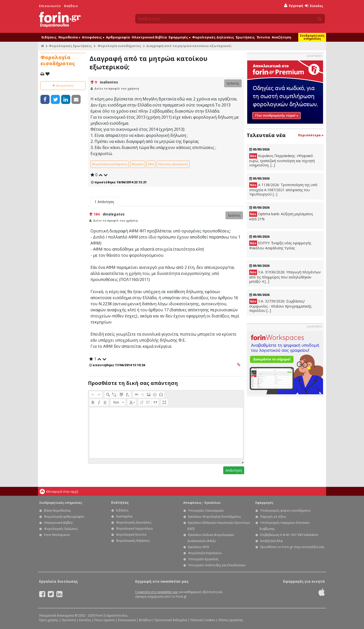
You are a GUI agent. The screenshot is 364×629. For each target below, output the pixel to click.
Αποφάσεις (93, 37)
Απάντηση (234, 470)
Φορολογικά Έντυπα (131, 535)
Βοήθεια (71, 6)
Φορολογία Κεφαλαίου (205, 553)
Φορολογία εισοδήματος (119, 46)
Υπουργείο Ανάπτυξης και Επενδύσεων (217, 565)
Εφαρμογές (179, 37)
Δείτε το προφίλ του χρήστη (117, 88)
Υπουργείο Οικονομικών (206, 511)
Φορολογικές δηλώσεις (61, 529)
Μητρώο (138, 164)
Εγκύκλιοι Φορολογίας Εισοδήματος (214, 517)
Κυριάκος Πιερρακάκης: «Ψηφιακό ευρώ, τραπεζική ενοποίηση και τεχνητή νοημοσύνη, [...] (282, 160)
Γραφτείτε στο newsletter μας (157, 592)
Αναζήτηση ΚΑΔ (271, 541)
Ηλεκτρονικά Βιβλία (149, 37)
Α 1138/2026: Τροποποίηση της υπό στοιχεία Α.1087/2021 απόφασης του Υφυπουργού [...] (283, 189)
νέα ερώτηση (63, 85)
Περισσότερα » (311, 135)
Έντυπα (263, 37)
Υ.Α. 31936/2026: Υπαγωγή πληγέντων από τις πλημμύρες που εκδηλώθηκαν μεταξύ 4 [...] (285, 277)
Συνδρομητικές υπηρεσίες (312, 37)
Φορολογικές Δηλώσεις (213, 37)
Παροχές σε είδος (273, 517)
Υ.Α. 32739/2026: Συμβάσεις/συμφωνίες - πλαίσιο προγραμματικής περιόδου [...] (280, 306)
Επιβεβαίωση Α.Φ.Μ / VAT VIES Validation (289, 535)
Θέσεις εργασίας (231, 620)
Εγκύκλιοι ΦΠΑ (199, 547)
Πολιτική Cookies (203, 620)
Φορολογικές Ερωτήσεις (70, 46)
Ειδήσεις (49, 37)
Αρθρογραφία (118, 37)
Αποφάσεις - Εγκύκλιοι (202, 503)
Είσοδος (314, 6)
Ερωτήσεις (245, 37)
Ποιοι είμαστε (105, 620)
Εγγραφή (294, 6)
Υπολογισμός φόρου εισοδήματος (285, 511)
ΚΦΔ (151, 164)
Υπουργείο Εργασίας (203, 559)
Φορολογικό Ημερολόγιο (134, 528)
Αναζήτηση (281, 37)
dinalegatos (114, 214)
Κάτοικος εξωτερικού (173, 164)
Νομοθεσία (69, 37)
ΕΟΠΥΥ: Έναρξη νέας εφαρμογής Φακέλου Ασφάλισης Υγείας (280, 245)
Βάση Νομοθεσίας (57, 511)
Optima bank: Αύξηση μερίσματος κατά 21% (281, 216)
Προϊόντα (69, 620)
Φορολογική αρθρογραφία (64, 517)
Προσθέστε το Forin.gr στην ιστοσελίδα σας (292, 547)
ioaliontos (109, 82)
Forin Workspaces (57, 535)
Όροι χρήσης (49, 620)
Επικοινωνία (50, 6)
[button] (93, 395)
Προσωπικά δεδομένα (171, 620)
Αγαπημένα (124, 516)
